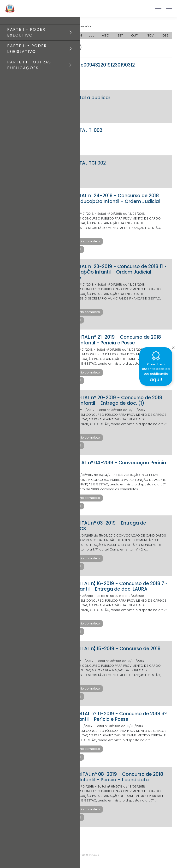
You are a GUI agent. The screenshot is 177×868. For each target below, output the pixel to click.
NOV (150, 35)
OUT (134, 35)
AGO (106, 35)
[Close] (173, 347)
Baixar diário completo (82, 241)
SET (120, 35)
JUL (91, 35)
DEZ (165, 35)
